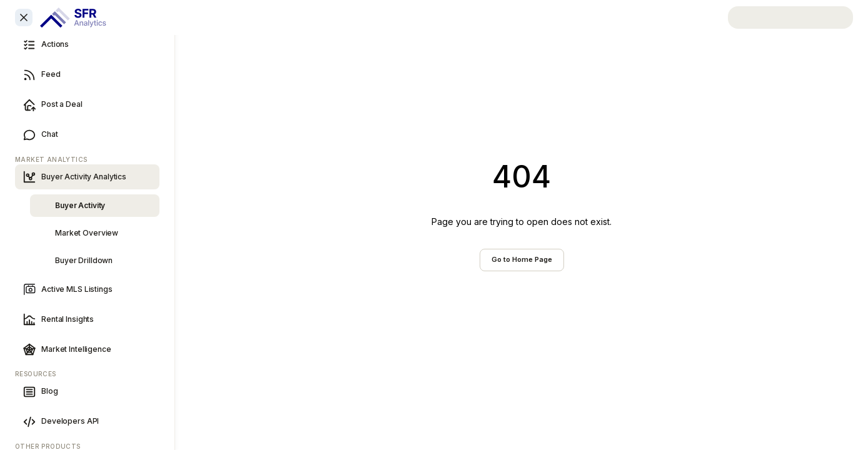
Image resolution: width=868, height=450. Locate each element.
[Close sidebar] (24, 17)
